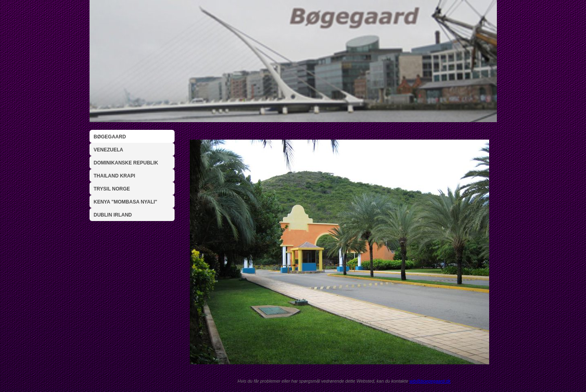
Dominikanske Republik (126, 163)
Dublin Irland (113, 215)
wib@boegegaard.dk (430, 381)
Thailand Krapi (114, 176)
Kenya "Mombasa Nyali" (125, 202)
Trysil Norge (112, 189)
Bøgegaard (110, 137)
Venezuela (108, 150)
